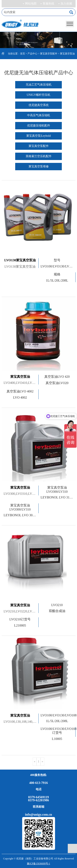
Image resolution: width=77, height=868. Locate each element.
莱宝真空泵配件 (49, 54)
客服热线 (48, 4)
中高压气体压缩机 (39, 115)
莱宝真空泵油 (67, 54)
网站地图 (31, 4)
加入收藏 (66, 4)
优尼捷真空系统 (39, 105)
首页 (23, 54)
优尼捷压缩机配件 (39, 126)
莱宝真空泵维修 (39, 166)
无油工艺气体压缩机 (39, 85)
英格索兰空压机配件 (39, 156)
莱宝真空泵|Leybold (38, 136)
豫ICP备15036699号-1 (38, 863)
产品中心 (32, 54)
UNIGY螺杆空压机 (38, 95)
